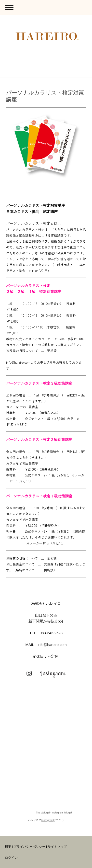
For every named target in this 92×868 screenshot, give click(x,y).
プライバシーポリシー (29, 847)
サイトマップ (57, 847)
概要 (8, 847)
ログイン (11, 858)
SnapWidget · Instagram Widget (54, 813)
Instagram (47, 820)
